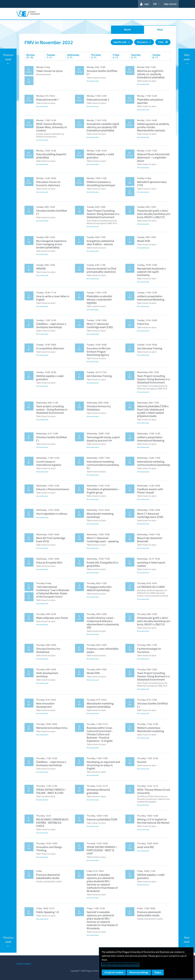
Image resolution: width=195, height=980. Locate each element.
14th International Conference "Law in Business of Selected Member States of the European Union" (53, 592)
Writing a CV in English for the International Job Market (153, 821)
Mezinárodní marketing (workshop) (100, 515)
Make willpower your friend (52, 618)
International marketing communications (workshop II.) (103, 465)
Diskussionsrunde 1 (47, 100)
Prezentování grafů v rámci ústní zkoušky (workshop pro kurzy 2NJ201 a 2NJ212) (154, 214)
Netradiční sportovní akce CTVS (152, 184)
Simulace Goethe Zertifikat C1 (102, 72)
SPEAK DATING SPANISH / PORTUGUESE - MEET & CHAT (102, 850)
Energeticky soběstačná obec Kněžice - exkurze (100, 242)
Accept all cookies (114, 972)
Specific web (120, 42)
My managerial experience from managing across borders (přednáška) (51, 244)
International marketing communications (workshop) (154, 463)
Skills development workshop (47, 675)
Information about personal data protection (120, 965)
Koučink (142, 762)
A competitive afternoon (50, 348)
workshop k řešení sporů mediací (151, 564)
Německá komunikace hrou (52, 728)
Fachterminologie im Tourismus (149, 650)
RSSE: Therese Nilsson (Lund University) (153, 791)
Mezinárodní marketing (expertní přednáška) (100, 705)
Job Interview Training (150, 348)
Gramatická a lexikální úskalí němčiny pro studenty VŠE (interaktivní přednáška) (103, 127)
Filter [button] (163, 42)
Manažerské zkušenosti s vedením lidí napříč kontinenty (151, 272)
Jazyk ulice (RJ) (145, 847)
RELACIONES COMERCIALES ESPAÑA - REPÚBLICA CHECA (52, 823)
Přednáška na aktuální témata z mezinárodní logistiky (99, 299)
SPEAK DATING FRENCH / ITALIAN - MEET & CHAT (51, 791)
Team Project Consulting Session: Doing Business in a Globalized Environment (103, 214)
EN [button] (155, 4)
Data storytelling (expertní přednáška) (51, 156)
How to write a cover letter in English (53, 298)
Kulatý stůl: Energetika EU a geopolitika (103, 564)
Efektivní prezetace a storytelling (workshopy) (101, 184)
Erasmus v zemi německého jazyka (103, 650)
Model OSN (144, 241)
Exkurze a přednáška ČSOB (102, 819)
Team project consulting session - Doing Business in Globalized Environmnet (52, 409)
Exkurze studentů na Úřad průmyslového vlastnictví (101, 270)
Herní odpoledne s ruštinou (52, 514)
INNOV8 (41, 268)
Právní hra (143, 324)
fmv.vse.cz (143, 42)
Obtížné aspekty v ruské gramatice (100, 156)
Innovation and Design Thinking (49, 849)
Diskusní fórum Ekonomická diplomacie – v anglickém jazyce (153, 157)
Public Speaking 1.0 (47, 912)
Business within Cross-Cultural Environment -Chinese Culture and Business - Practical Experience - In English (100, 734)
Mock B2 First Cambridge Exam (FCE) (51, 540)
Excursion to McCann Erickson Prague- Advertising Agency (99, 352)
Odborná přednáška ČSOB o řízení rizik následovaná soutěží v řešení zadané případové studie (153, 411)
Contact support (24, 963)
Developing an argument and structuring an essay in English (103, 765)
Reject (158, 972)
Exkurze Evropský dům (49, 562)
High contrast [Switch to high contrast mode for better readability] (170, 4)
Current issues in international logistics (49, 463)
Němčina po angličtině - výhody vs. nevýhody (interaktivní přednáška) (151, 74)
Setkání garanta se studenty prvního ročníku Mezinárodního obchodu (153, 127)
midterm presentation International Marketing (151, 298)
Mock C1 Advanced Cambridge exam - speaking (103, 540)
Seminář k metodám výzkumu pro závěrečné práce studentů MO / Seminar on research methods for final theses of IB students (102, 883)
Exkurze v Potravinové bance (53, 489)
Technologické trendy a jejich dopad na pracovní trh (103, 439)
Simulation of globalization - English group (103, 491)
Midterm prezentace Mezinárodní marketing (151, 729)
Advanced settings (139, 972)
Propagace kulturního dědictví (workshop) (99, 588)
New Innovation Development (45, 705)
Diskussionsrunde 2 (98, 100)
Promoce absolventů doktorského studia (149, 914)
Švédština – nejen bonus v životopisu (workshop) (51, 325)
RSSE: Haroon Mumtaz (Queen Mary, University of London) (51, 127)
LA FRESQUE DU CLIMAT (151, 587)
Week (160, 30)
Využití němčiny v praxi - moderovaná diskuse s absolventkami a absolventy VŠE (103, 623)
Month (127, 30)
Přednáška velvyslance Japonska (150, 101)
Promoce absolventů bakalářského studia (48, 876)
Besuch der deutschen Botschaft (150, 540)
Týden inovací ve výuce (49, 71)
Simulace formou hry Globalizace (99, 408)
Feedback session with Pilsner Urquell (150, 491)
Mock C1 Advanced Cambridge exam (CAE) (100, 325)
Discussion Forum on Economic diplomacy (48, 184)
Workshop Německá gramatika (98, 791)
